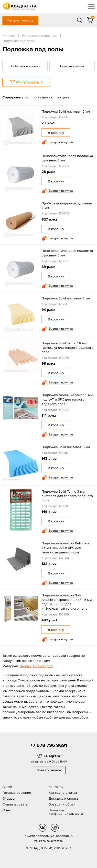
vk (43, 828)
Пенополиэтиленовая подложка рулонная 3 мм (67, 253)
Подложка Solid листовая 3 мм (66, 111)
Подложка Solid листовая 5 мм (66, 447)
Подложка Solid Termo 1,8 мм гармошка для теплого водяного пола (68, 348)
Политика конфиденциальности (66, 812)
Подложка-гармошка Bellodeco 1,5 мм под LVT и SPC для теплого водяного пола (66, 548)
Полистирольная (72, 66)
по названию (43, 97)
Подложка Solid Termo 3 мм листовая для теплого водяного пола (67, 496)
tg (55, 828)
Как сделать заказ (63, 793)
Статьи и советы (15, 804)
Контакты (56, 787)
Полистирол (43, 666)
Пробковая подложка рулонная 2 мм (67, 205)
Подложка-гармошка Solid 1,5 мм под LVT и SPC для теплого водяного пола (67, 399)
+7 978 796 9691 (49, 745)
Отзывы (9, 798)
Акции (7, 787)
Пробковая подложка (25, 66)
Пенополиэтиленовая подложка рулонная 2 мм (67, 158)
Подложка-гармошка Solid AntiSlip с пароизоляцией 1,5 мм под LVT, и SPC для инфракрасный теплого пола (67, 602)
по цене (63, 97)
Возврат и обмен (62, 804)
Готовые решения (17, 793)
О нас (7, 810)
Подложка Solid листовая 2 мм (66, 298)
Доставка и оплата (63, 798)
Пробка (25, 666)
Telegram (52, 756)
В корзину (56, 133)
